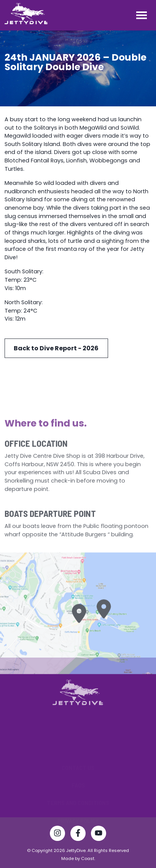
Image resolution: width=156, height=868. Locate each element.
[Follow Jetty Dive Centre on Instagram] (57, 834)
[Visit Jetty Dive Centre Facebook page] (78, 834)
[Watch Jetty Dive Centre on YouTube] (99, 834)
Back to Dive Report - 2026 (56, 348)
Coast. (88, 858)
